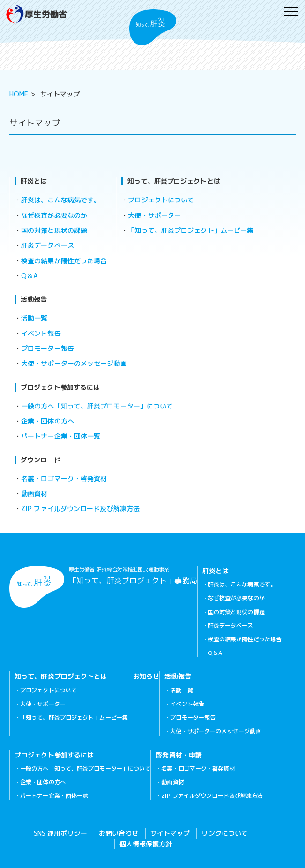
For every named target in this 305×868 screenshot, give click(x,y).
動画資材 (34, 493)
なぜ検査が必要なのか (54, 215)
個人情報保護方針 (146, 844)
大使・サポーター (154, 215)
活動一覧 (34, 318)
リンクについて (225, 833)
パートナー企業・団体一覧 (61, 436)
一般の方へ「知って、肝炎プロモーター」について (97, 406)
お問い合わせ (119, 833)
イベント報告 (41, 333)
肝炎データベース (48, 245)
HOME (19, 94)
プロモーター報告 (48, 348)
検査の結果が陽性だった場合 (64, 261)
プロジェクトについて (161, 200)
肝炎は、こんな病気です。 (61, 200)
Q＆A (30, 276)
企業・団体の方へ (48, 421)
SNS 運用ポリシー (60, 833)
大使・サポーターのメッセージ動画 (74, 363)
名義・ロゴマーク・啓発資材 (64, 479)
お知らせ (146, 676)
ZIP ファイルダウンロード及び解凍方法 (80, 508)
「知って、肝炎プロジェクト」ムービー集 (191, 230)
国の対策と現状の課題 (54, 230)
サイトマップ (170, 833)
